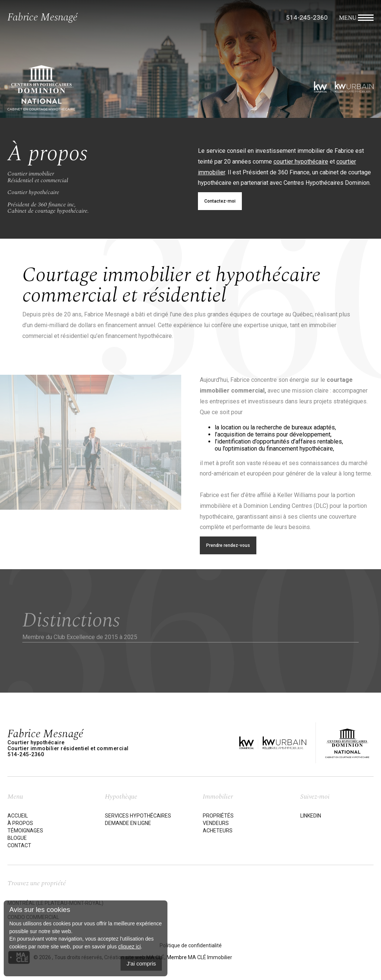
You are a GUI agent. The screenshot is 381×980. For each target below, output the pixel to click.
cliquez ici (130, 947)
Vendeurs (216, 823)
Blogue (17, 838)
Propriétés (218, 816)
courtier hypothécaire (301, 162)
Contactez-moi (220, 201)
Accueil (18, 816)
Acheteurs (218, 831)
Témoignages (25, 831)
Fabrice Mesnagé (42, 17)
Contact (19, 845)
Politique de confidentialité (191, 945)
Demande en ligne (128, 823)
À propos (20, 823)
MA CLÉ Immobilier (210, 957)
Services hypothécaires (138, 816)
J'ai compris (141, 963)
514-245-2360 (307, 17)
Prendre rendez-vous (228, 545)
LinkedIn (311, 816)
